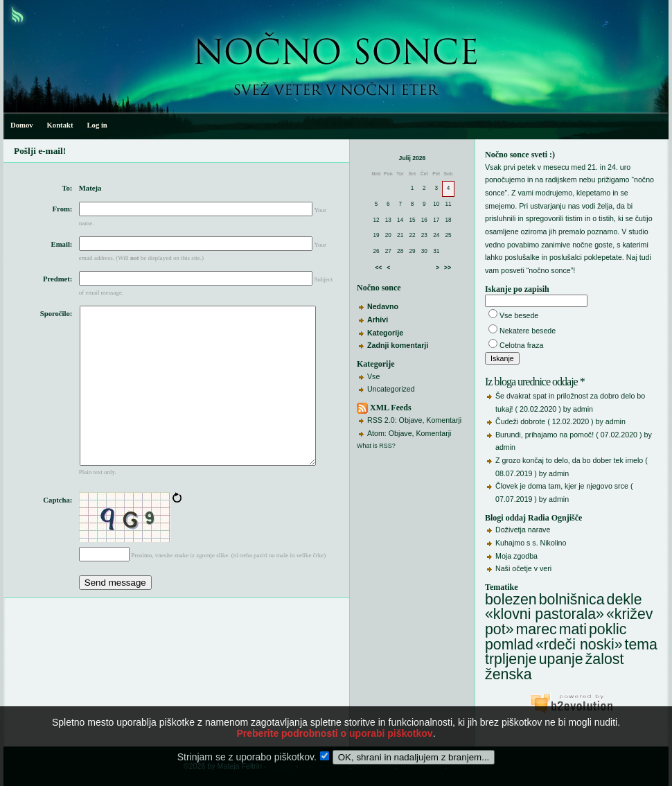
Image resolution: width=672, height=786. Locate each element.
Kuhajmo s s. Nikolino (531, 543)
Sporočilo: (56, 314)
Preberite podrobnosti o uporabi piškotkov (334, 740)
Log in (97, 125)
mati (573, 629)
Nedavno (383, 306)
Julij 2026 (413, 158)
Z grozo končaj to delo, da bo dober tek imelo (569, 460)
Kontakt (60, 125)
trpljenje (511, 659)
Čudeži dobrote (520, 421)
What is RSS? (376, 446)
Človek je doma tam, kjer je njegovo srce (562, 486)
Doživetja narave (523, 530)
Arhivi (378, 320)
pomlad (509, 645)
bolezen (511, 600)
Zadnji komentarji (398, 345)
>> (448, 268)
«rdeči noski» (579, 645)
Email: (62, 244)
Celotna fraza (521, 345)
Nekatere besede (528, 331)
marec (536, 629)
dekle (625, 600)
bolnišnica (572, 600)
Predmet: (58, 279)
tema (641, 645)
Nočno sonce (379, 288)
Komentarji (444, 420)
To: (67, 188)
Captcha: (58, 533)
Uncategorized (391, 389)
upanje (561, 659)
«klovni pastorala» (545, 614)
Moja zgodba (516, 556)
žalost (605, 659)
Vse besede (519, 315)
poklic (608, 629)
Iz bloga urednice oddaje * (535, 382)
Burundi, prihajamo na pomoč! (545, 435)
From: (63, 209)
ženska (509, 674)
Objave (411, 420)
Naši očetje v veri (523, 568)
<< (378, 268)
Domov (22, 125)
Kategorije (385, 333)
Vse (373, 376)
